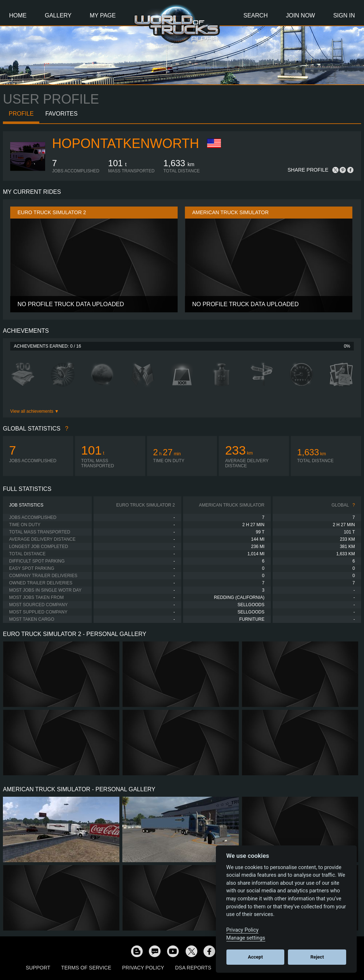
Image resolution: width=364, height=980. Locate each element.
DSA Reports (193, 968)
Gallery (58, 15)
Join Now (300, 15)
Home (18, 15)
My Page (103, 15)
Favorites (61, 114)
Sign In (344, 15)
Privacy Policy (143, 968)
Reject (317, 957)
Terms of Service (86, 968)
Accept (255, 957)
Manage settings (246, 938)
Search (256, 15)
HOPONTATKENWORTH (126, 143)
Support (38, 968)
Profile (21, 114)
